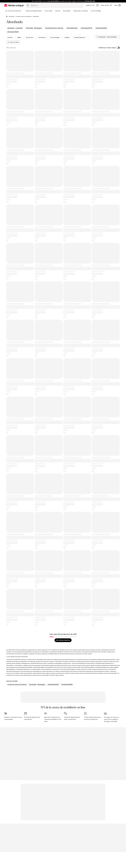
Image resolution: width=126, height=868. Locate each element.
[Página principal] (7, 17)
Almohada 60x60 (67, 685)
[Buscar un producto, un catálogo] (28, 5)
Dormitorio (11, 16)
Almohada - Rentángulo (37, 685)
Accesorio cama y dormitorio (24, 16)
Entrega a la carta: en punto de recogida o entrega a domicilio (111, 718)
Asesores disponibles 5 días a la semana (72, 717)
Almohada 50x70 (53, 685)
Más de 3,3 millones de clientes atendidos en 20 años (53, 718)
